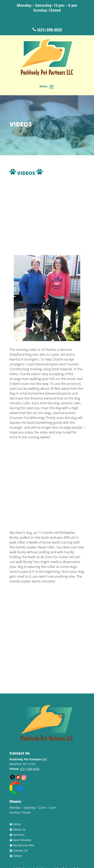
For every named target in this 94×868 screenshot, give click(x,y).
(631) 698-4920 (49, 30)
